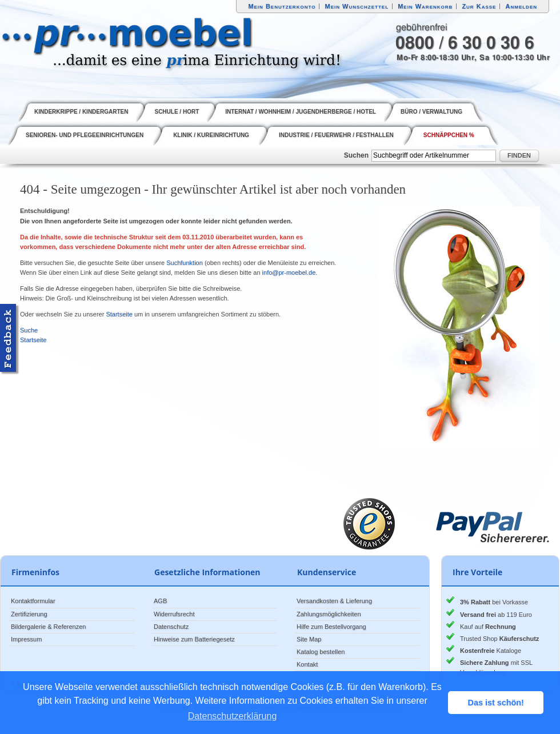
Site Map (309, 639)
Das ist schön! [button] (496, 703)
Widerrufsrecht (174, 614)
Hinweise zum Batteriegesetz (194, 639)
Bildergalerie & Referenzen (48, 627)
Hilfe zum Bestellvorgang (331, 627)
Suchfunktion (185, 263)
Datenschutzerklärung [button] (233, 716)
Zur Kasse (479, 6)
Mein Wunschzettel (357, 6)
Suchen (356, 155)
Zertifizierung (29, 614)
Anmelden (522, 6)
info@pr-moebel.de (289, 272)
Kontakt (307, 664)
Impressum (26, 639)
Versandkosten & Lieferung (334, 601)
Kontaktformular (33, 601)
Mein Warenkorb (425, 6)
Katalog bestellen (321, 652)
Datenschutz (171, 627)
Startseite (119, 314)
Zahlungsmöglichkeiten (329, 614)
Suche (29, 330)
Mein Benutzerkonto (282, 6)
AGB (160, 601)
